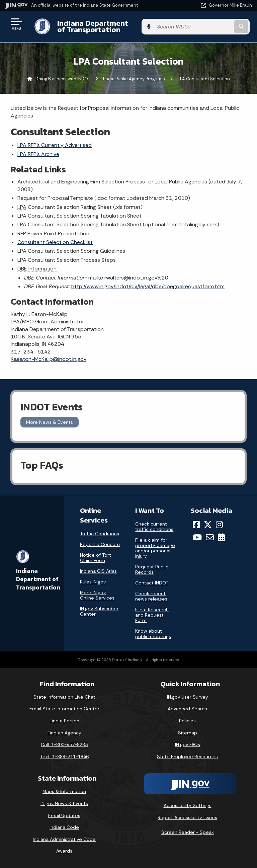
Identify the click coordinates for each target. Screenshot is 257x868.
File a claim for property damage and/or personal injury (155, 548)
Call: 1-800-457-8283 (64, 744)
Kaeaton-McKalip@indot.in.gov (49, 359)
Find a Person (64, 721)
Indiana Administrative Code (64, 839)
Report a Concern (100, 544)
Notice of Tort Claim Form (96, 558)
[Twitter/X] (208, 525)
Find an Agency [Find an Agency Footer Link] (64, 733)
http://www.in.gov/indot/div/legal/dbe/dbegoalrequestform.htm (148, 286)
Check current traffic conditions (154, 527)
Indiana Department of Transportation (95, 26)
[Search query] (216, 27)
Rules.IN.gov (93, 582)
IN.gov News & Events (64, 803)
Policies (187, 721)
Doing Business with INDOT (63, 79)
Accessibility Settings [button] (188, 805)
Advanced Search (187, 709)
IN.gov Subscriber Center (99, 611)
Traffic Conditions (100, 534)
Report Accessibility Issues (187, 817)
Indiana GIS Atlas (98, 571)
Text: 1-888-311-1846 (64, 757)
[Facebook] (196, 525)
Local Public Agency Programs (134, 79)
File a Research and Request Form (152, 615)
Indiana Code (64, 827)
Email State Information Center (64, 709)
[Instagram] (219, 525)
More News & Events (50, 422)
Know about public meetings (153, 634)
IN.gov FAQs (188, 744)
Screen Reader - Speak (188, 832)
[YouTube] (197, 537)
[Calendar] (221, 537)
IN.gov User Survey (188, 697)
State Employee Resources (187, 757)
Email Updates (64, 815)
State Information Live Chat (64, 697)
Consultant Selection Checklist (55, 242)
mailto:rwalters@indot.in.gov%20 (128, 278)
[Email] (210, 537)
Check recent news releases (151, 596)
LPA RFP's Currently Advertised (55, 145)
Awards (64, 851)
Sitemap (188, 733)
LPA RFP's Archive (38, 154)
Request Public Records (152, 569)
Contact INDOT (152, 583)
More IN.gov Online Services (97, 595)
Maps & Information (64, 791)
